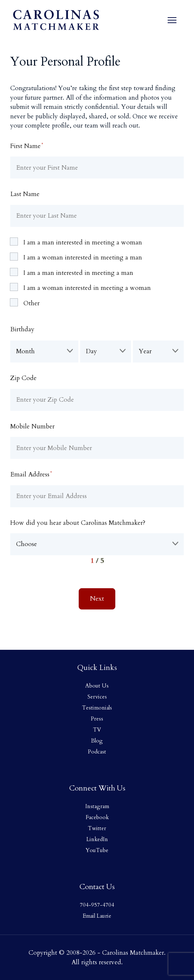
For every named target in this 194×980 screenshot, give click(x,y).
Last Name (25, 194)
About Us (97, 686)
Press (97, 719)
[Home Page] (56, 20)
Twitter (97, 828)
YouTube (97, 850)
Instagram (97, 806)
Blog (97, 741)
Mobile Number (32, 426)
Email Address (31, 474)
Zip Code (23, 378)
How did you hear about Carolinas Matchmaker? (78, 523)
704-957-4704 (97, 905)
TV (97, 730)
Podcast (97, 752)
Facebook (97, 817)
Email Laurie (97, 916)
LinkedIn (97, 839)
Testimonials (97, 708)
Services (97, 697)
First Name (27, 146)
